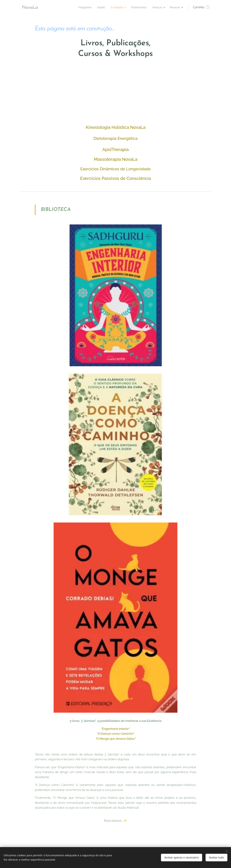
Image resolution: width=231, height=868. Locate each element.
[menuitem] (77, 7)
